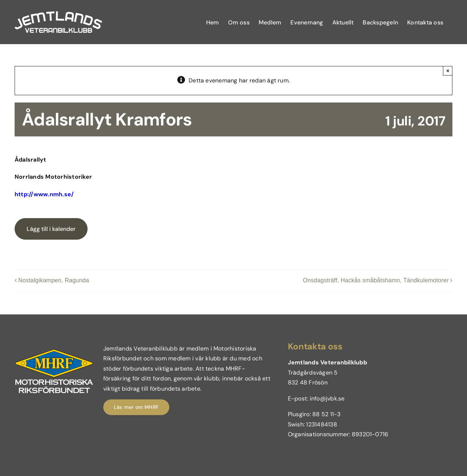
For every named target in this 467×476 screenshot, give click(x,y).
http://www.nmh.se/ (44, 194)
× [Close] (448, 71)
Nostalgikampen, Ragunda (54, 280)
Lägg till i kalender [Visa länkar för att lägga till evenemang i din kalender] (51, 229)
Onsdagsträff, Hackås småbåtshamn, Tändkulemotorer (376, 280)
